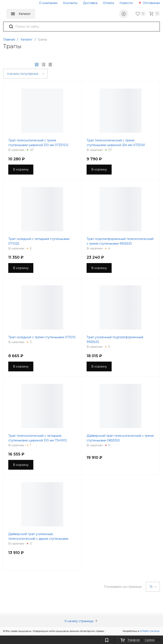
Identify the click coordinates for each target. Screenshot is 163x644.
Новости (126, 3)
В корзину (21, 169)
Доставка (90, 3)
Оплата (108, 3)
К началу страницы (81, 621)
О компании (48, 3)
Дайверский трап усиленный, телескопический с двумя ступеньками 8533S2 (38, 539)
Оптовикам (149, 3)
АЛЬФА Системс (150, 631)
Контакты (70, 3)
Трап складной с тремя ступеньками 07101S (42, 337)
